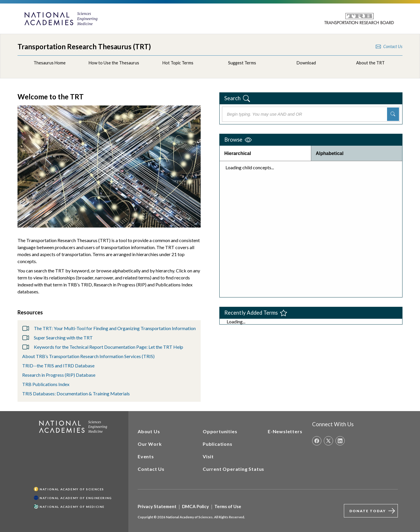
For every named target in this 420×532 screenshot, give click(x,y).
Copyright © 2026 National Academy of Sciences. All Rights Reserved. (191, 517)
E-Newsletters (285, 431)
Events (146, 456)
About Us (149, 431)
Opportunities (220, 431)
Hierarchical (238, 153)
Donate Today (373, 511)
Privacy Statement (157, 506)
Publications (218, 444)
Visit (208, 456)
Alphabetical (330, 153)
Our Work (150, 444)
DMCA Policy (195, 506)
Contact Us (151, 469)
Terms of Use (228, 506)
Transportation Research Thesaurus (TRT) (84, 46)
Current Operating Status (233, 469)
